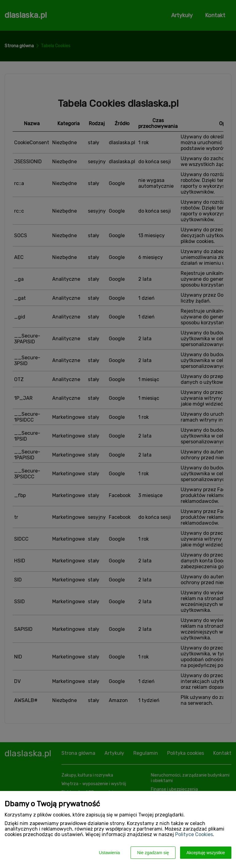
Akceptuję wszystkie (206, 853)
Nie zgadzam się (153, 853)
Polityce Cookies (194, 834)
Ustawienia (109, 853)
